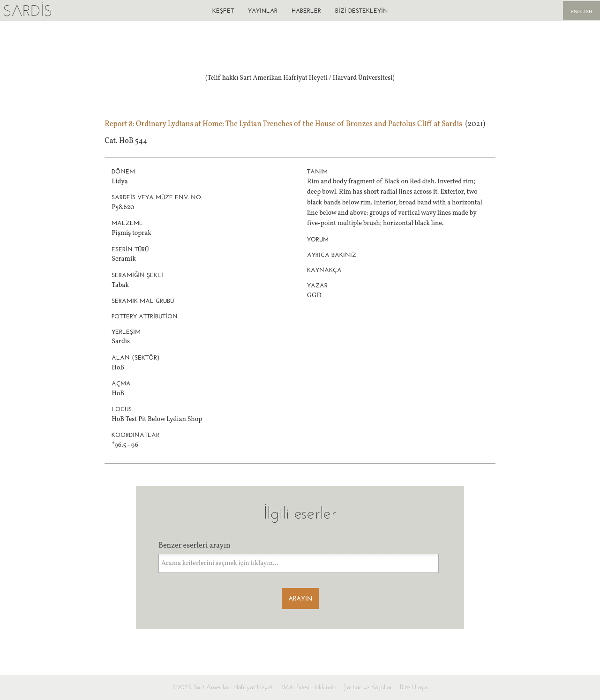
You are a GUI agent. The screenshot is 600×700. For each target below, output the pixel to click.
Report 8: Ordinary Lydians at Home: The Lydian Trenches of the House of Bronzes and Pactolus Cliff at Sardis (283, 124)
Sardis (27, 11)
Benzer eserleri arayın (195, 546)
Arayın (300, 598)
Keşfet (223, 11)
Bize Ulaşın (414, 687)
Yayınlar (263, 11)
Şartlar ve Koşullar (368, 687)
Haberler (306, 11)
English (581, 12)
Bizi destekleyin (361, 11)
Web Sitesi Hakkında (308, 687)
